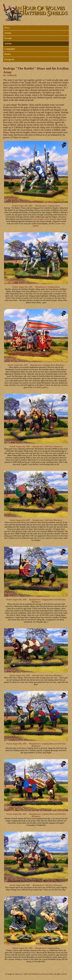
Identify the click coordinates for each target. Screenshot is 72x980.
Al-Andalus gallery (40, 387)
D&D (33, 953)
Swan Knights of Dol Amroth (44, 219)
